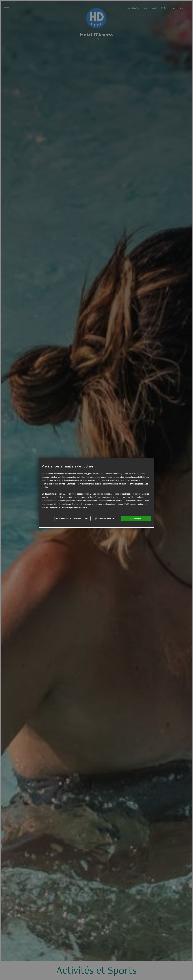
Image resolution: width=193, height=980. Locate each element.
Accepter (136, 519)
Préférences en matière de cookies (72, 519)
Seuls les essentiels (105, 519)
